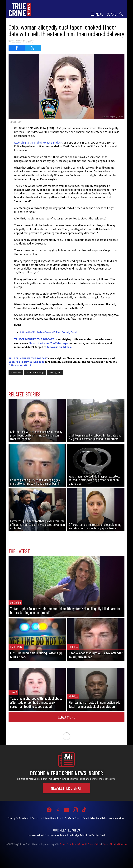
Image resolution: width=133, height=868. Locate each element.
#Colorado (16, 373)
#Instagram (55, 373)
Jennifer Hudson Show (61, 835)
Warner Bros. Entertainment (73, 844)
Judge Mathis (80, 835)
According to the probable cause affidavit (38, 143)
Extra (47, 835)
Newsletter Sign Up (66, 788)
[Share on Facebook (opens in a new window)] (17, 48)
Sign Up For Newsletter (19, 818)
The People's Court (96, 835)
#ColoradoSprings (35, 373)
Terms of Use (109, 844)
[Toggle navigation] (97, 14)
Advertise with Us (53, 818)
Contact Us (37, 818)
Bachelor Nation (35, 835)
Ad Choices (122, 844)
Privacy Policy (94, 844)
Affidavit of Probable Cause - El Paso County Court (49, 333)
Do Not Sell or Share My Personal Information (103, 818)
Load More (67, 717)
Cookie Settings (72, 818)
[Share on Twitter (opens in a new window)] (33, 48)
